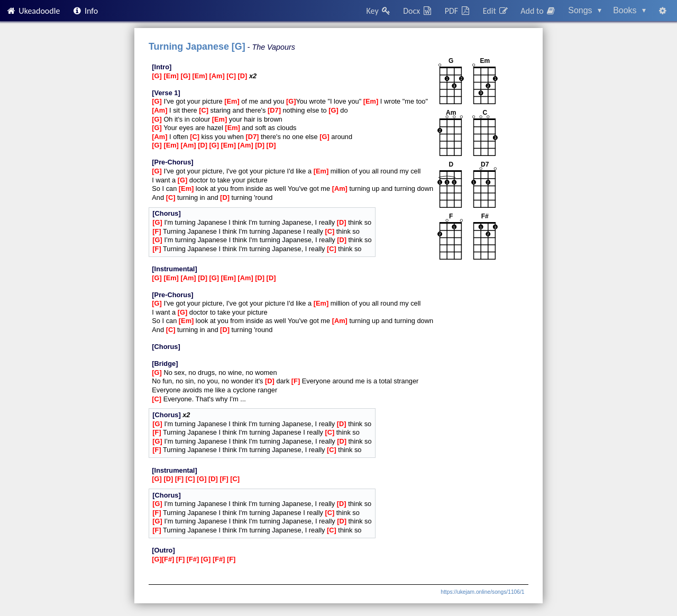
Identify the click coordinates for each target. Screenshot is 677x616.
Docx (418, 11)
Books (629, 10)
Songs (585, 10)
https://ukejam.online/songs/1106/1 (482, 592)
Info (85, 11)
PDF (458, 11)
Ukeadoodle (33, 11)
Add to (538, 11)
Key (379, 11)
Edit (496, 11)
